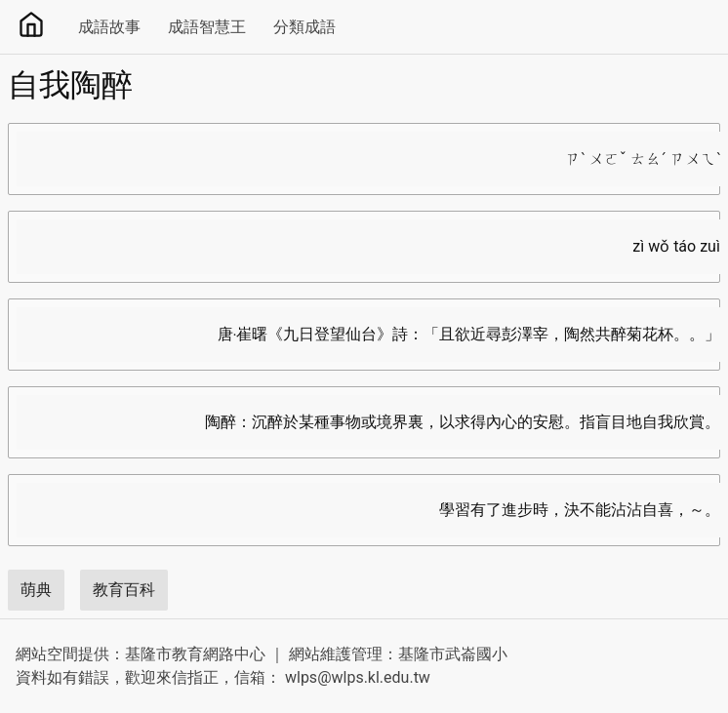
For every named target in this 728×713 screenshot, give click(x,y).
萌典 (36, 590)
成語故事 (109, 27)
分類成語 (304, 27)
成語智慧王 (207, 27)
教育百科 (124, 590)
